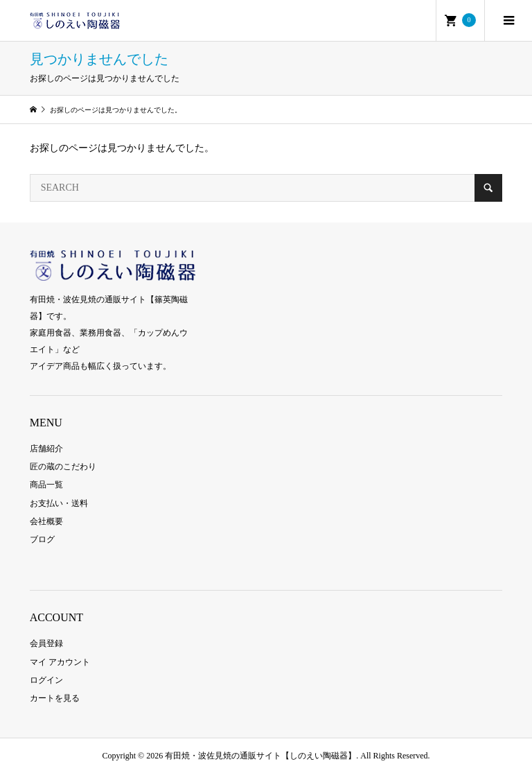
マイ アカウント (60, 662)
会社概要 (46, 521)
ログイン (46, 680)
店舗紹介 (46, 449)
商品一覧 (46, 485)
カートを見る (55, 698)
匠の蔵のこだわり (63, 467)
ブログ (42, 539)
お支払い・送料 (59, 503)
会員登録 (46, 643)
